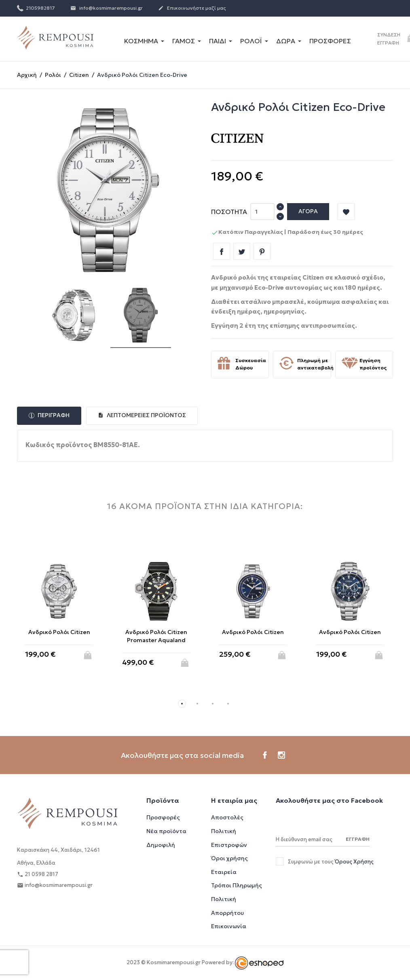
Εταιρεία (224, 872)
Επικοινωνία (229, 926)
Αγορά (308, 211)
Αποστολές (227, 817)
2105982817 (36, 8)
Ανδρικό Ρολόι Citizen (59, 632)
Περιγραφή (53, 415)
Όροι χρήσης (229, 858)
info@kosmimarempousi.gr (107, 8)
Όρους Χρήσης (354, 862)
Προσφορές (163, 817)
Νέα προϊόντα (166, 831)
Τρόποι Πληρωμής (237, 885)
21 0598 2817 (38, 875)
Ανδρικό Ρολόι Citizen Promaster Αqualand (156, 636)
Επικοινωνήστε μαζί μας (192, 8)
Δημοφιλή (161, 845)
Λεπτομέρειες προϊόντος (146, 415)
